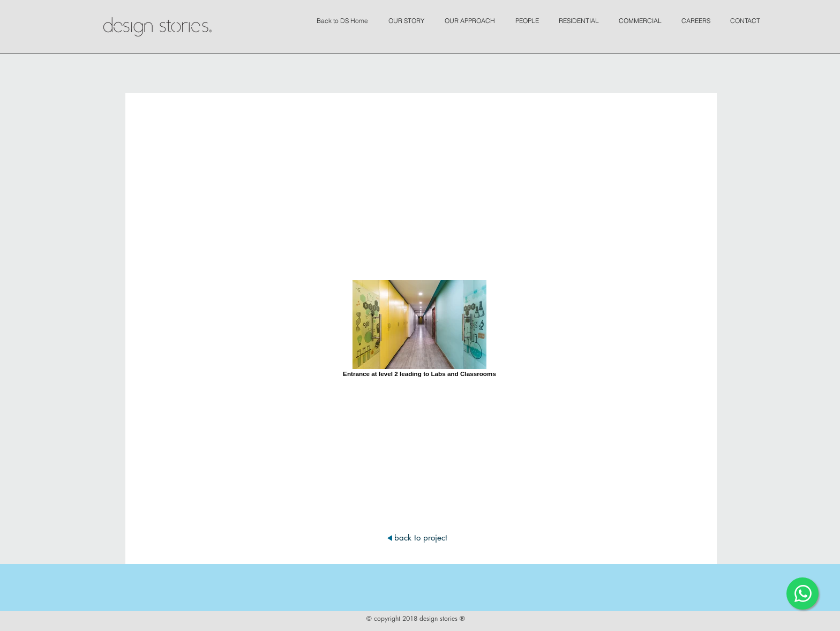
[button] (409, 16)
